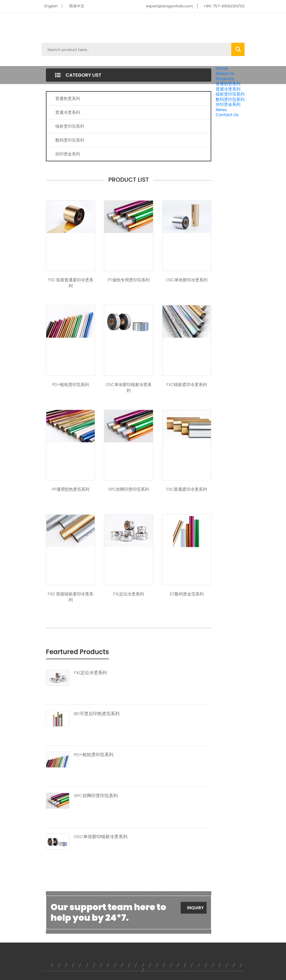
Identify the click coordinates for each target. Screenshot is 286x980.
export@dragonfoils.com (169, 6)
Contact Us (227, 115)
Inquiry (196, 908)
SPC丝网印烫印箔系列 (129, 489)
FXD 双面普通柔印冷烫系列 (70, 283)
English (51, 6)
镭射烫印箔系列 (230, 94)
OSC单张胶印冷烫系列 (187, 280)
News (221, 110)
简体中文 (77, 6)
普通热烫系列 (228, 84)
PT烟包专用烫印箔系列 (128, 280)
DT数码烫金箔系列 (187, 594)
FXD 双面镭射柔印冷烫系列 (70, 597)
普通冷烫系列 (228, 89)
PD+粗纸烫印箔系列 (70, 385)
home (222, 68)
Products (225, 79)
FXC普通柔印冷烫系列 (187, 489)
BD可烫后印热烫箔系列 (97, 714)
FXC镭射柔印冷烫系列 (187, 385)
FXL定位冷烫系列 (128, 594)
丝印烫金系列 (228, 104)
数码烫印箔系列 (230, 99)
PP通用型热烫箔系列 (71, 489)
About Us (225, 73)
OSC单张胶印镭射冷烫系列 (129, 388)
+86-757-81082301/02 (224, 6)
